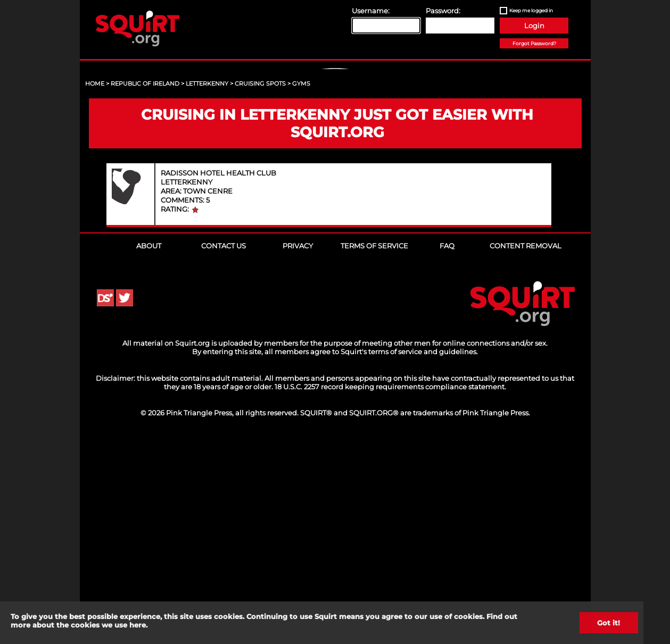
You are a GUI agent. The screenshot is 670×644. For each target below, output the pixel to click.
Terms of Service (374, 450)
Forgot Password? (534, 43)
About (149, 450)
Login (534, 26)
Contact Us (224, 450)
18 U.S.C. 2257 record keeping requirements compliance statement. (390, 591)
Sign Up (336, 160)
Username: (371, 11)
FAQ (447, 450)
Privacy (298, 450)
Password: (443, 11)
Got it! (609, 623)
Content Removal (526, 450)
